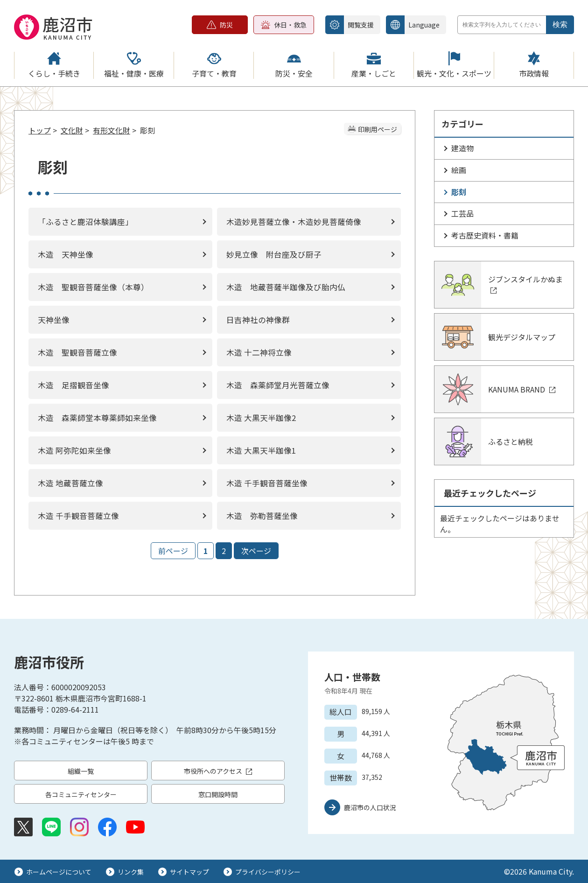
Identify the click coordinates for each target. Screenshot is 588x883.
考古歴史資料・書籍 (485, 235)
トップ (40, 130)
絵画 (459, 170)
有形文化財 (112, 130)
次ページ (256, 551)
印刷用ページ (378, 129)
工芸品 (462, 213)
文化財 (72, 130)
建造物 (462, 148)
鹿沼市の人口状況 (370, 807)
